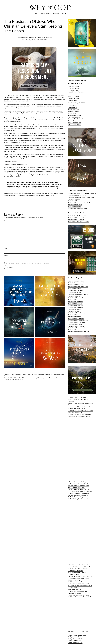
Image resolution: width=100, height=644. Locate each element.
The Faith (77, 110)
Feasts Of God (29, 39)
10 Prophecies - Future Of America (77, 569)
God (80, 104)
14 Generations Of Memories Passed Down (80, 407)
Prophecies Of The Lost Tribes (76, 322)
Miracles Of (71, 113)
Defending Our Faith (73, 96)
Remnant (76, 111)
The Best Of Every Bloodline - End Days (79, 499)
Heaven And (71, 119)
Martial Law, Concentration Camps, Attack (79, 597)
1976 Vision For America (75, 593)
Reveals (76, 104)
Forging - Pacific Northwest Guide (77, 635)
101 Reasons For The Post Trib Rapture (79, 416)
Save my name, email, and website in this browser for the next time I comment (27, 263)
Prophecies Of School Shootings (77, 313)
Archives (79, 115)
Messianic (71, 111)
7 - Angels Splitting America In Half (77, 591)
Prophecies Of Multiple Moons (76, 305)
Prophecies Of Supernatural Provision (78, 315)
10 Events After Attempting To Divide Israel (80, 414)
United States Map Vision (75, 589)
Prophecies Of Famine (74, 300)
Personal (70, 117)
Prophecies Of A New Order (76, 285)
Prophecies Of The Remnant (76, 220)
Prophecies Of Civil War (74, 292)
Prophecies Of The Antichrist (76, 319)
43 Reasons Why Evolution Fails (77, 397)
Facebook (64, 13)
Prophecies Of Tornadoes (75, 205)
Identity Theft (32, 175)
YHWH (75, 108)
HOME (36, 13)
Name (6, 241)
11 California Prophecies (75, 588)
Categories (56, 13)
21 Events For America (74, 574)
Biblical (70, 125)
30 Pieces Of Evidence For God (77, 409)
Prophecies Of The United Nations (77, 328)
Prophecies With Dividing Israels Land (78, 332)
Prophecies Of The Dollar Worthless (78, 320)
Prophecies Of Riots (73, 311)
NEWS (70, 115)
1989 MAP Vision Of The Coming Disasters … (81, 565)
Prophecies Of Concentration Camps (78, 294)
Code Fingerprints (76, 123)
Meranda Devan (22, 37)
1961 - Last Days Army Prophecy (77, 482)
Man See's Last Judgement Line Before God (80, 586)
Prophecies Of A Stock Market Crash (78, 287)
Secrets (79, 125)
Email (6, 248)
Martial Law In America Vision (76, 582)
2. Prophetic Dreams (74, 88)
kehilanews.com (22, 164)
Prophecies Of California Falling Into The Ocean (81, 197)
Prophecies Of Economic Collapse (77, 298)
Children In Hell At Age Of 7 (75, 580)
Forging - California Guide (75, 641)
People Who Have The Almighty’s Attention (80, 576)
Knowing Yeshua (72, 106)
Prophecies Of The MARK (75, 324)
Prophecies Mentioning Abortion (77, 283)
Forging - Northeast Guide (75, 639)
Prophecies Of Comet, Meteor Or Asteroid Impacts (82, 193)
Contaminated (80, 208)
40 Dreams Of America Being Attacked (78, 578)
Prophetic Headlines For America (77, 573)
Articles (74, 115)
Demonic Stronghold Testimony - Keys (78, 486)
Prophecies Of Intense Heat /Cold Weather (80, 203)
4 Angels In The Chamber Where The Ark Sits (80, 411)
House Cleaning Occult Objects (76, 488)
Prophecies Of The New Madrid (77, 326)
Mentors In (71, 110)
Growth (74, 125)
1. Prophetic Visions (73, 86)
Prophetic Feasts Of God (40, 39)
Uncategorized (48, 37)
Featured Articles (72, 100)
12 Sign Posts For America (75, 571)
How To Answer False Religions (77, 102)
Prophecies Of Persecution (75, 307)
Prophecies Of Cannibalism (75, 302)
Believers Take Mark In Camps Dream (78, 495)
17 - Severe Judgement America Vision (79, 493)
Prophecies (81, 92)
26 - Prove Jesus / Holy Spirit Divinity (78, 484)
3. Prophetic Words (73, 90)
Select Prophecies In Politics (76, 281)
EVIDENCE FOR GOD (45, 13)
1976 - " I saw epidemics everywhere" (78, 584)
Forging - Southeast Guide (75, 643)
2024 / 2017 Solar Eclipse (75, 412)
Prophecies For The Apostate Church (78, 216)
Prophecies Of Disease (74, 296)
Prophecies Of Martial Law (75, 304)
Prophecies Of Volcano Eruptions (77, 195)
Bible (69, 123)
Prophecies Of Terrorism (75, 317)
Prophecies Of (72, 208)
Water (86, 208)
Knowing (70, 108)
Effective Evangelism (74, 98)
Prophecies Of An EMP (74, 289)
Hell (76, 119)
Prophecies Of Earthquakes (75, 199)
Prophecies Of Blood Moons (76, 290)
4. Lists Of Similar (73, 92)
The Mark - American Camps (76, 497)
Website (6, 256)
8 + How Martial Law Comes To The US (79, 567)
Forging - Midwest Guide (75, 637)
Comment (7, 221)
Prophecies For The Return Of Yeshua (78, 222)
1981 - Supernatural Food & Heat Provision (80, 491)
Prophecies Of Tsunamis (75, 207)
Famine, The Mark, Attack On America (78, 595)
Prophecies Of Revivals (74, 309)
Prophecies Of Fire (73, 201)
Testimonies (76, 117)
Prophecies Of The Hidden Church (77, 218)
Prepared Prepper (73, 121)
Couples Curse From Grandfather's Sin (79, 489)
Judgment (71, 104)
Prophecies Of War (73, 330)
